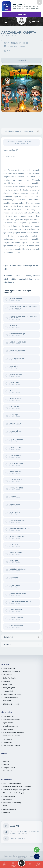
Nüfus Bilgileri (8, 799)
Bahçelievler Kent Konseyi (12, 803)
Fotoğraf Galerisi (9, 768)
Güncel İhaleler (8, 771)
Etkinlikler (28, 141)
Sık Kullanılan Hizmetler (11, 726)
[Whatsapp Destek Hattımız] (37, 850)
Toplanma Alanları (9, 796)
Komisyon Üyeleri (9, 688)
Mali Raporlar (7, 675)
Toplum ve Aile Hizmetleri (11, 720)
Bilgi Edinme (7, 806)
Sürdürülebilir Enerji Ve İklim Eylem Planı (16, 790)
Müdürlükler (7, 681)
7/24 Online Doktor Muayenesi (13, 733)
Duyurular (6, 761)
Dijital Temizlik (8, 742)
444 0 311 (35, 22)
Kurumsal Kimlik (8, 691)
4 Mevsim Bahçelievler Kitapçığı (14, 793)
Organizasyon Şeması (10, 697)
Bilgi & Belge (7, 684)
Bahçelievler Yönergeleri (11, 671)
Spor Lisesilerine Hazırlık (11, 746)
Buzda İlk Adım (8, 729)
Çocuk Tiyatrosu (9, 36)
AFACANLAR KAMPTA (22, 143)
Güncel (20, 141)
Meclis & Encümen (9, 668)
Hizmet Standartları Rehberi (12, 694)
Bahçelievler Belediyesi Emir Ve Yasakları (17, 786)
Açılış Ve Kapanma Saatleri (12, 783)
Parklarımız (7, 812)
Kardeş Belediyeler (9, 809)
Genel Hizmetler (8, 716)
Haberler (6, 758)
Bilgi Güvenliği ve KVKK (11, 704)
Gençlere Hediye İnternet (12, 736)
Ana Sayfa (11, 141)
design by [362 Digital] (21, 858)
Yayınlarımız (7, 701)
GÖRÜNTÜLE (21, 15)
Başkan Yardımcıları (10, 678)
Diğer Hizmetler (8, 723)
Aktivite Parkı (7, 739)
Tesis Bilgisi (21, 60)
